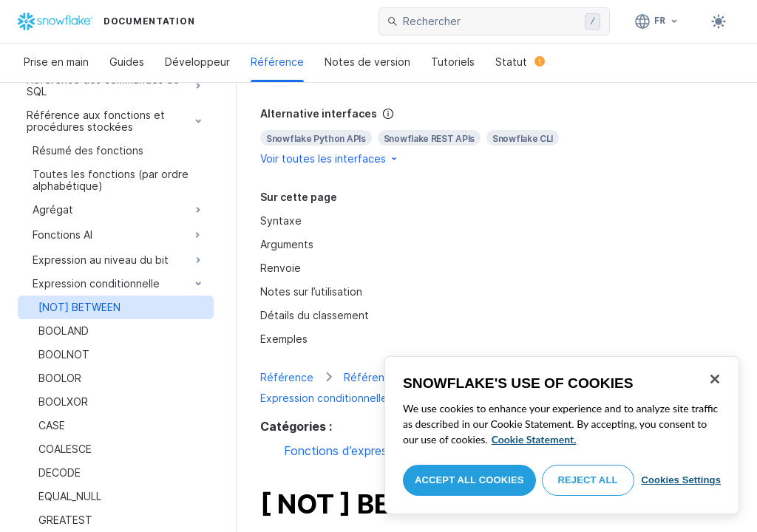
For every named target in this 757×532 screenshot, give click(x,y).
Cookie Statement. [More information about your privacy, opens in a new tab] (534, 439)
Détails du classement (315, 315)
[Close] (715, 379)
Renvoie (281, 268)
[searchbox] (491, 21)
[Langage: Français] (657, 21)
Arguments (287, 244)
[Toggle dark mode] (719, 21)
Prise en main (56, 62)
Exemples (284, 339)
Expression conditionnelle (324, 398)
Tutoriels (453, 62)
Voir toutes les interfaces (330, 158)
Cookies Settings (681, 480)
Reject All (588, 480)
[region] (562, 435)
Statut (520, 62)
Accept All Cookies (469, 480)
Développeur (197, 62)
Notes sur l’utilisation (311, 291)
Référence (277, 62)
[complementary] (497, 136)
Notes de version (367, 62)
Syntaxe (281, 221)
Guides (127, 62)
